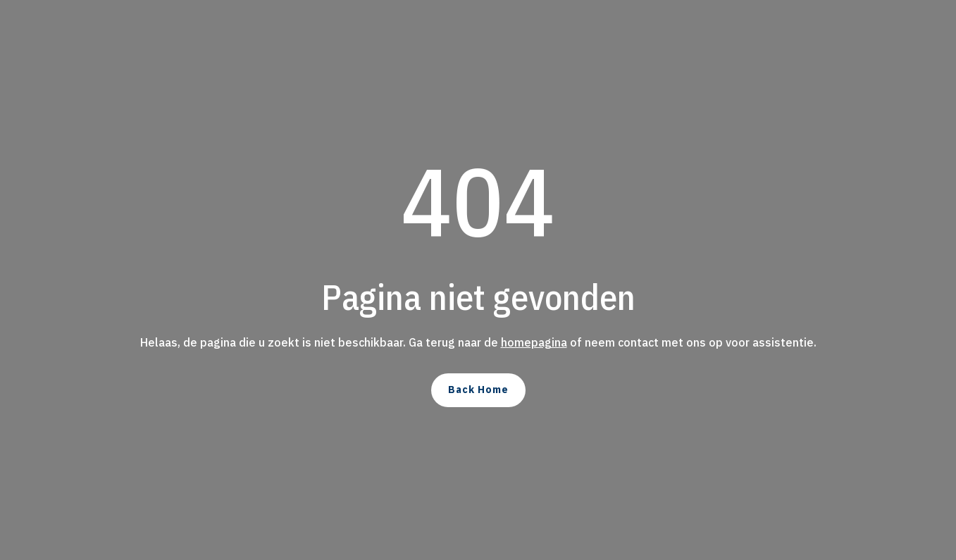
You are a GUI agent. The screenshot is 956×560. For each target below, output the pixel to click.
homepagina (534, 342)
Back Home (478, 390)
